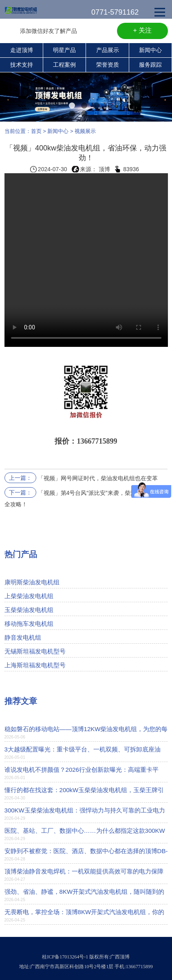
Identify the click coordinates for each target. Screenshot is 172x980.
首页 (36, 131)
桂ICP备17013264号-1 (65, 957)
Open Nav (163, 7)
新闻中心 (150, 50)
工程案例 (64, 65)
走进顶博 (22, 50)
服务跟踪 (150, 65)
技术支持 (22, 65)
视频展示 (85, 131)
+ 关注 (143, 30)
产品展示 (108, 50)
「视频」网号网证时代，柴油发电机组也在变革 (98, 478)
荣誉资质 (108, 65)
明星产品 (64, 50)
